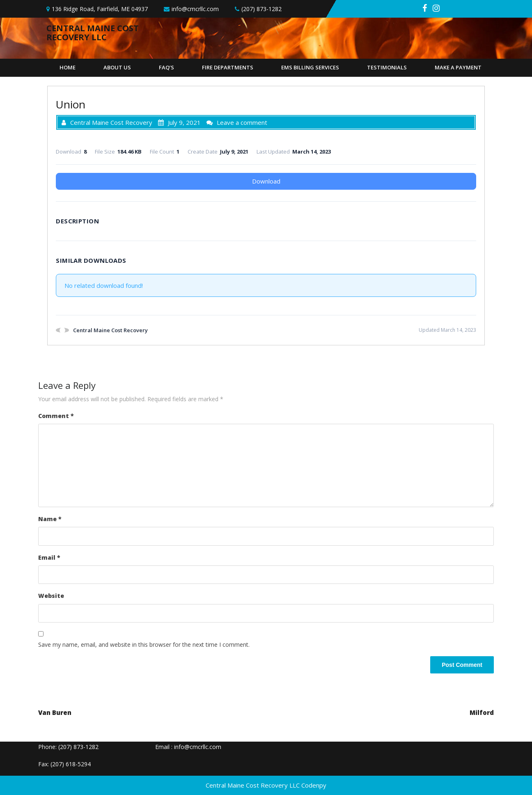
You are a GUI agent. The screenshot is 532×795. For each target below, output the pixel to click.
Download (266, 181)
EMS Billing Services (310, 67)
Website (51, 596)
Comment (56, 416)
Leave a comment (242, 122)
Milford (482, 712)
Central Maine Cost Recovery (107, 122)
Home (68, 67)
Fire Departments (228, 67)
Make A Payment (458, 67)
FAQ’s (166, 67)
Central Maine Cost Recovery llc (93, 33)
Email (49, 557)
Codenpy (314, 785)
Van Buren (55, 712)
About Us (117, 67)
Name (50, 519)
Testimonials (387, 67)
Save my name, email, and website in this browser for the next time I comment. (144, 645)
